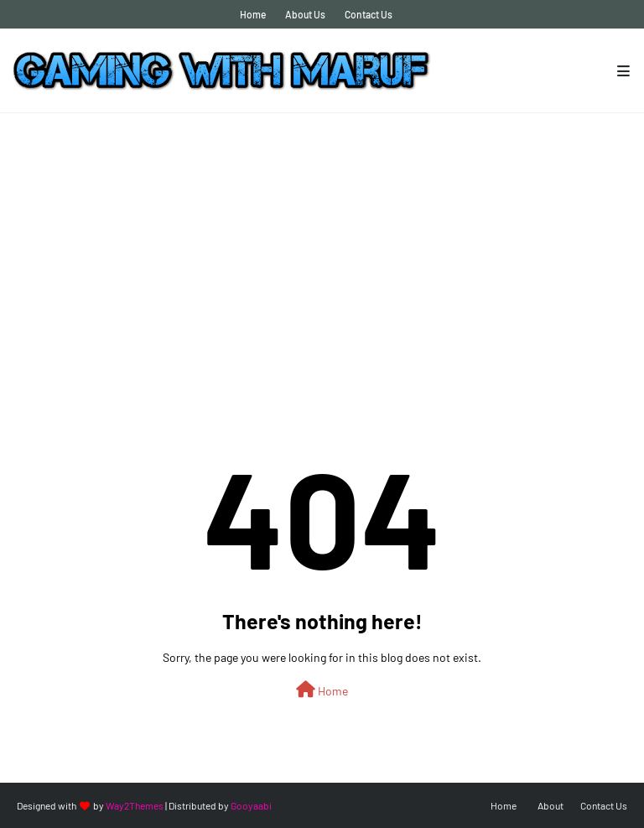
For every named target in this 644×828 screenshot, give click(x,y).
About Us (305, 14)
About (551, 805)
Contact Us (369, 14)
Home (253, 14)
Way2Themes (135, 805)
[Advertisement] (322, 239)
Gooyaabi (251, 805)
